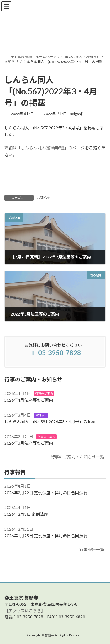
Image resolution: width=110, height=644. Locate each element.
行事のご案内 (44, 393)
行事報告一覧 (92, 549)
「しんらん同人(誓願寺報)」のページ (51, 148)
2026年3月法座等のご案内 (29, 443)
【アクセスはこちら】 (25, 611)
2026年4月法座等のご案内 (29, 400)
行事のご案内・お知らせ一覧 (77, 457)
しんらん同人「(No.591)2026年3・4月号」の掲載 (50, 422)
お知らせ (44, 198)
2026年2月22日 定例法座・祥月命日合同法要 (46, 492)
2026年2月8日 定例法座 (26, 514)
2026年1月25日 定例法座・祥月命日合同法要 (46, 536)
